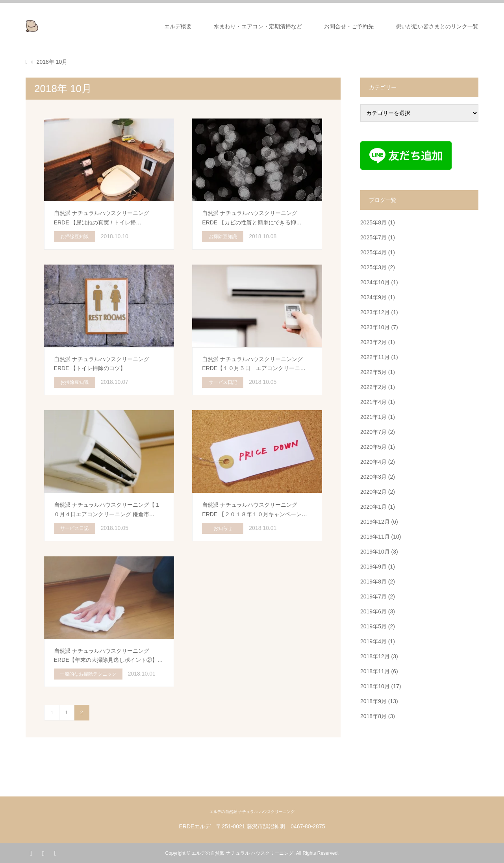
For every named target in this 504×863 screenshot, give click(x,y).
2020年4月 (373, 462)
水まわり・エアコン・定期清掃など (258, 26)
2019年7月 (373, 596)
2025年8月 (373, 222)
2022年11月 (375, 357)
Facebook (31, 853)
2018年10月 (375, 686)
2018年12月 (375, 656)
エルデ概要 (178, 26)
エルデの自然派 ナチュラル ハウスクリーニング (252, 812)
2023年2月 (373, 342)
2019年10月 (375, 552)
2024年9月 (373, 297)
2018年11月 (375, 671)
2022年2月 (373, 387)
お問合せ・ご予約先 (349, 26)
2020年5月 (373, 447)
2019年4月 (373, 641)
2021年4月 (373, 402)
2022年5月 (373, 372)
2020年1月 (373, 507)
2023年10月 (375, 327)
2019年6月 (373, 611)
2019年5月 (373, 626)
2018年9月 (373, 701)
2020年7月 (373, 432)
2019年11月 (375, 537)
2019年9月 (373, 567)
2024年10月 (375, 282)
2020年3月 (373, 477)
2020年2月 (373, 492)
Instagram (43, 853)
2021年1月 (373, 417)
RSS (55, 853)
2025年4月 (373, 252)
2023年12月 (375, 312)
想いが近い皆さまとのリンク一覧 (437, 26)
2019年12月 (375, 522)
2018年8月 (373, 716)
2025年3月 (373, 267)
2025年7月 (373, 237)
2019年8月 (373, 582)
